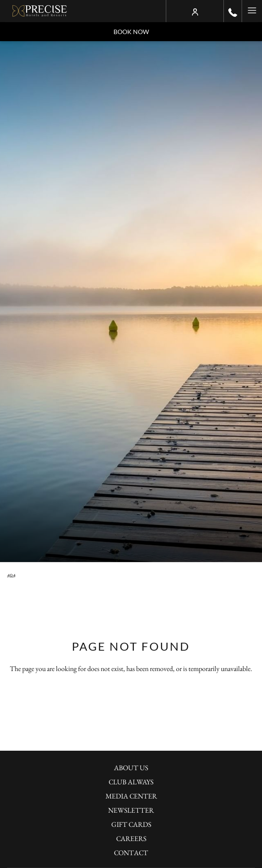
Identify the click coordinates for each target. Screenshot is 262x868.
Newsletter (131, 810)
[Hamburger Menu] (252, 11)
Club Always (131, 782)
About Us (131, 768)
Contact (131, 853)
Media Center (131, 796)
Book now (131, 32)
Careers (131, 839)
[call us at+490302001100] (233, 11)
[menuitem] (131, 769)
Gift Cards (131, 824)
